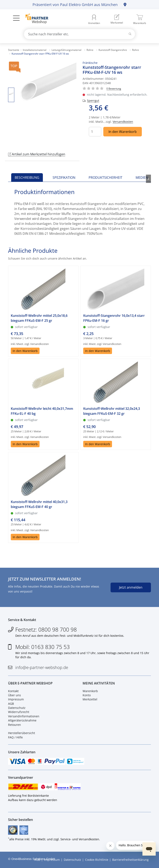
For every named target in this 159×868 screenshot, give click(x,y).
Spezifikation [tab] (64, 178)
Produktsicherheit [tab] (105, 178)
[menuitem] (117, 20)
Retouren (14, 725)
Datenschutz (17, 708)
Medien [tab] (142, 178)
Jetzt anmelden (131, 587)
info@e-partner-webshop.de (42, 667)
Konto (87, 695)
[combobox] (79, 34)
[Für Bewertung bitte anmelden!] (114, 88)
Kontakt (13, 691)
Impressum (16, 699)
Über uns (14, 695)
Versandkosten (123, 122)
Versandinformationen (24, 716)
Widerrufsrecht (19, 712)
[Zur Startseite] (34, 19)
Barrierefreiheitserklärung (130, 860)
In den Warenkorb (123, 132)
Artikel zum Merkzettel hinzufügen (37, 154)
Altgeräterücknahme (22, 720)
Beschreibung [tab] (27, 178)
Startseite (14, 50)
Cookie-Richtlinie (97, 860)
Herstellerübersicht (22, 733)
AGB (11, 704)
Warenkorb (90, 691)
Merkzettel (90, 699)
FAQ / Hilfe (15, 737)
